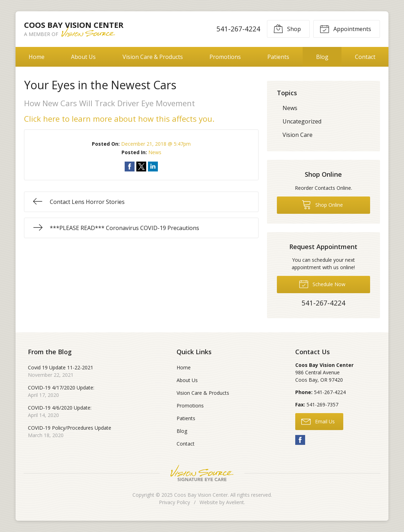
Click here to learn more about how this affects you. (120, 119)
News (155, 152)
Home (37, 57)
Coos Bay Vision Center (201, 495)
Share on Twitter (141, 167)
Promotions (225, 57)
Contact (365, 57)
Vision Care (298, 135)
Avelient (235, 502)
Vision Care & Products (153, 57)
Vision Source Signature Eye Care (202, 473)
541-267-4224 (238, 29)
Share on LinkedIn (153, 167)
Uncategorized (302, 121)
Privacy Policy (174, 502)
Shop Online (322, 204)
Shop (287, 29)
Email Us (318, 421)
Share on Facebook (130, 167)
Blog (322, 57)
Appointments (345, 29)
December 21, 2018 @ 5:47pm (156, 144)
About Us (83, 57)
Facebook (300, 440)
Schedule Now (322, 284)
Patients (278, 57)
